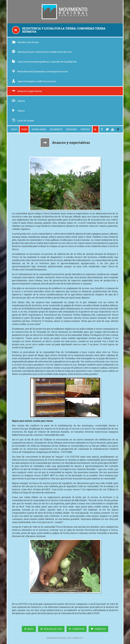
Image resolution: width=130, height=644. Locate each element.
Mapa (29, 629)
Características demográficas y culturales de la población (44, 62)
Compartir (77, 629)
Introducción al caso (25, 42)
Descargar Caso (51, 629)
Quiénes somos (39, 129)
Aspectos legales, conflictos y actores (34, 81)
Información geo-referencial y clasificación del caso (42, 52)
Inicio (14, 129)
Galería (18, 101)
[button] (118, 129)
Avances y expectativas (27, 91)
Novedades (71, 129)
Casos (24, 129)
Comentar (98, 629)
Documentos (56, 129)
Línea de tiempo (23, 121)
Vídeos (18, 111)
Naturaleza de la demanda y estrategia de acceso (40, 71)
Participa (85, 129)
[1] (71, 452)
